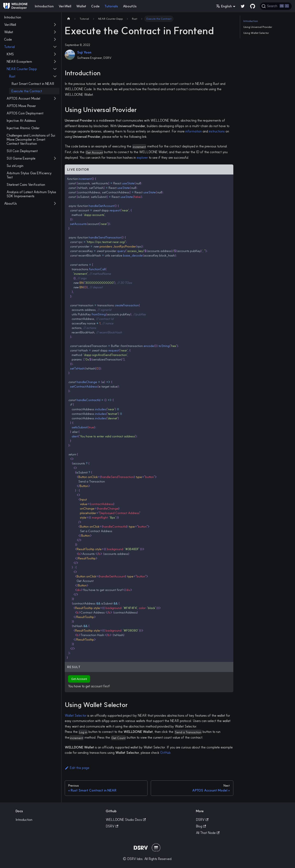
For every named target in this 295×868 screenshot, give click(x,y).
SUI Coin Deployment (22, 151)
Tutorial (9, 47)
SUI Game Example (21, 158)
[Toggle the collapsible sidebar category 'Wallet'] (55, 32)
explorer (142, 157)
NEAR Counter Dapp (22, 69)
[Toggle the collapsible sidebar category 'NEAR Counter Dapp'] (55, 69)
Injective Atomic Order (23, 128)
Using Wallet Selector (256, 33)
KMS (10, 54)
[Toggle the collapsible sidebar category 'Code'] (55, 39)
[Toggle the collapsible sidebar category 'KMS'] (55, 54)
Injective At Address (21, 121)
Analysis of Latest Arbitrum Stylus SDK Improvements (31, 194)
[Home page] (69, 19)
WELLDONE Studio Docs (126, 820)
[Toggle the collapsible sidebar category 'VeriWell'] (55, 25)
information (194, 131)
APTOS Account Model (23, 98)
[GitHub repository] (253, 6)
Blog (201, 826)
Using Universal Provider (258, 27)
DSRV (112, 826)
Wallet (81, 6)
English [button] (224, 6)
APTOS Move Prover (21, 106)
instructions (217, 131)
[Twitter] (243, 6)
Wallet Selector (76, 715)
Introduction (44, 6)
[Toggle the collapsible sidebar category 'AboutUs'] (55, 203)
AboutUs (130, 6)
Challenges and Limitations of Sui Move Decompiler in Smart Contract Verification (31, 139)
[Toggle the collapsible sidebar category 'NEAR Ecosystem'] (55, 62)
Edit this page (77, 768)
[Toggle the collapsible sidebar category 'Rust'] (55, 76)
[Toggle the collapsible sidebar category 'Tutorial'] (55, 47)
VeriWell (65, 6)
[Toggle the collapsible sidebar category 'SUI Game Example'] (55, 158)
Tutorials (111, 6)
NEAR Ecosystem (19, 62)
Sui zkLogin (15, 166)
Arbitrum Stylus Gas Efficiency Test (29, 175)
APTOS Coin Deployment (25, 113)
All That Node (208, 833)
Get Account (79, 679)
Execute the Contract (27, 91)
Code (95, 6)
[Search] (276, 6)
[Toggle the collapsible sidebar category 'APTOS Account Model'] (55, 98)
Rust (12, 76)
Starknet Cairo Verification (26, 185)
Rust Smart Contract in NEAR (33, 84)
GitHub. (166, 753)
